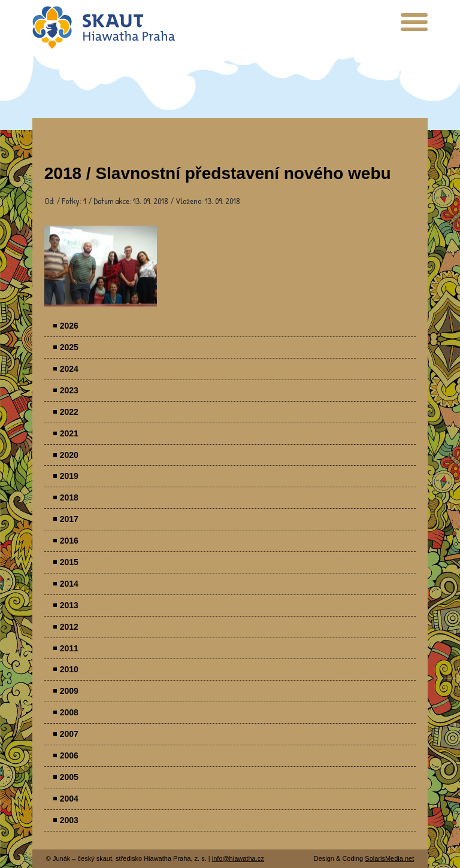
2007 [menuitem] (69, 734)
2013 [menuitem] (69, 605)
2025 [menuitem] (69, 347)
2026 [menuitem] (69, 326)
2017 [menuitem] (69, 519)
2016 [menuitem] (69, 541)
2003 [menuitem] (69, 820)
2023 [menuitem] (69, 390)
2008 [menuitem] (69, 712)
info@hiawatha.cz (238, 858)
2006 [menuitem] (69, 755)
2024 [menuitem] (69, 369)
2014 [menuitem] (69, 584)
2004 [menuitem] (69, 799)
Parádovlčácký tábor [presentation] (101, 266)
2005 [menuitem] (69, 777)
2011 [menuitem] (69, 648)
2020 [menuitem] (69, 455)
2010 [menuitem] (69, 669)
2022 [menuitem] (69, 412)
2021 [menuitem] (69, 433)
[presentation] (414, 27)
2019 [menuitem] (69, 476)
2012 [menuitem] (69, 627)
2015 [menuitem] (69, 562)
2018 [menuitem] (69, 497)
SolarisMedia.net (389, 858)
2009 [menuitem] (69, 691)
